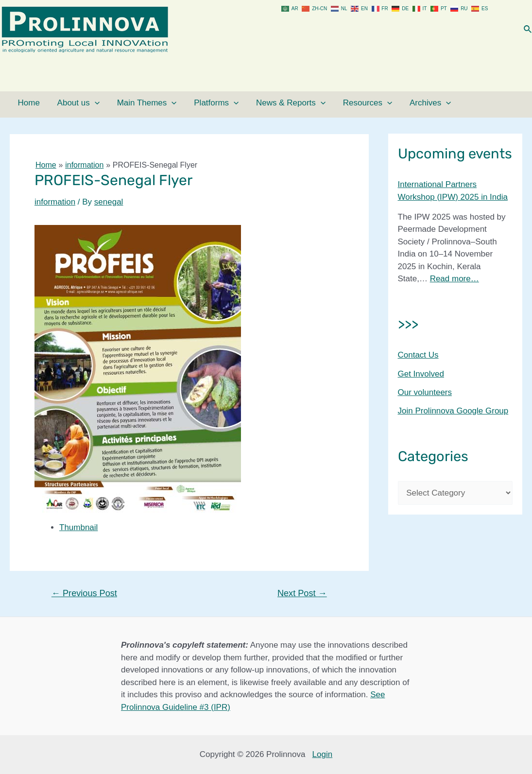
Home (24, 103)
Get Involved (421, 374)
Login (323, 754)
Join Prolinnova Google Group (453, 411)
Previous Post (84, 593)
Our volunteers (425, 392)
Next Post (302, 593)
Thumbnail (78, 527)
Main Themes (129, 103)
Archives (388, 103)
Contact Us (418, 355)
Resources (332, 103)
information (55, 202)
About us (67, 103)
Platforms (193, 103)
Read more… (455, 279)
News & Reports (261, 103)
